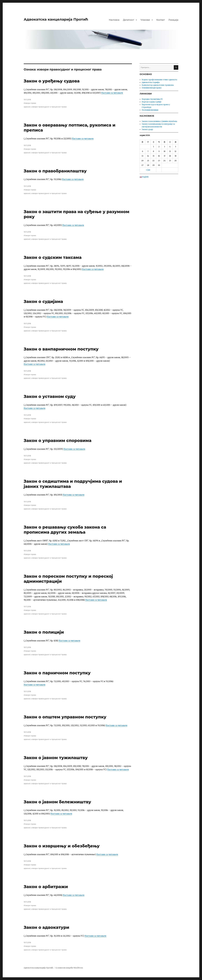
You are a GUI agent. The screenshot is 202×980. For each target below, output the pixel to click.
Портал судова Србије (152, 102)
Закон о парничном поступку (57, 673)
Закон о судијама (43, 301)
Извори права (30, 103)
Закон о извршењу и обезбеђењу (62, 846)
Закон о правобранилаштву (55, 171)
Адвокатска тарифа (151, 82)
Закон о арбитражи (46, 887)
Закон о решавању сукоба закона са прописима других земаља (65, 530)
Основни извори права (152, 88)
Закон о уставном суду (50, 396)
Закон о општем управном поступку (65, 717)
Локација (173, 20)
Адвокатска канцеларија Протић (56, 19)
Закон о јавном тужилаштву (56, 758)
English (144, 177)
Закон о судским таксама (53, 257)
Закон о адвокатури (47, 927)
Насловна (114, 20)
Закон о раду (147, 129)
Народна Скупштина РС (152, 99)
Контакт (161, 20)
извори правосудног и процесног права (49, 107)
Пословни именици (150, 110)
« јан (148, 170)
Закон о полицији (44, 632)
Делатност (129, 20)
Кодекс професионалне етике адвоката (159, 80)
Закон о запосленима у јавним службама (159, 121)
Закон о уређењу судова (52, 81)
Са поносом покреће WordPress (69, 968)
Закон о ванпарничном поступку (61, 349)
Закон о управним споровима (58, 441)
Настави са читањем (112, 93)
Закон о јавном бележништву (57, 802)
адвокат (27, 107)
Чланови (145, 20)
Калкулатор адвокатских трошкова (158, 85)
